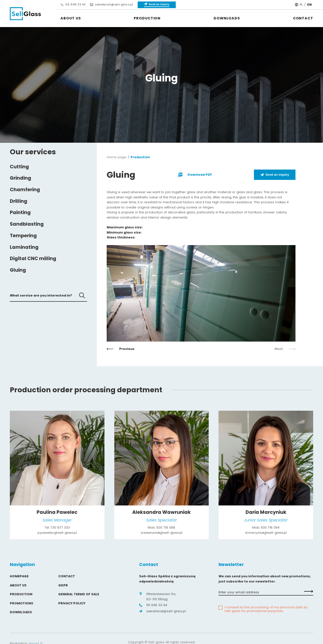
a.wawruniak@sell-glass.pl (161, 533)
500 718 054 (270, 527)
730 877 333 (60, 527)
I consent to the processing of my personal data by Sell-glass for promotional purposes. (266, 609)
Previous (121, 349)
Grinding (21, 178)
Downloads (227, 18)
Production (147, 18)
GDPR (63, 585)
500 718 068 (166, 527)
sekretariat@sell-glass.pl (111, 4)
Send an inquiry (275, 175)
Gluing (18, 270)
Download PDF (195, 175)
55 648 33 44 (73, 4)
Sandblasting (27, 224)
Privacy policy (72, 603)
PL (301, 5)
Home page (117, 157)
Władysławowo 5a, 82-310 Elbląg (157, 596)
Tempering (23, 236)
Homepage (19, 576)
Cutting (19, 167)
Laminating (24, 247)
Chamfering (25, 190)
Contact (303, 18)
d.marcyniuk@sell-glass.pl (266, 533)
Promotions (22, 603)
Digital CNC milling (33, 259)
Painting (20, 212)
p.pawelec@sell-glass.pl (57, 533)
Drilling (19, 201)
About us (71, 18)
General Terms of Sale (79, 594)
